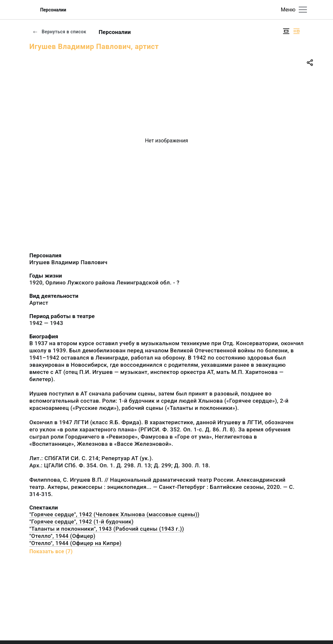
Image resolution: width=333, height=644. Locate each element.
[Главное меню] (303, 10)
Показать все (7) (51, 551)
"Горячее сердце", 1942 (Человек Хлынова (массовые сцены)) (114, 514)
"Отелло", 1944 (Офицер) (62, 536)
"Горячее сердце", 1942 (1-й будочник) (82, 522)
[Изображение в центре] (286, 31)
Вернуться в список (59, 32)
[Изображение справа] (296, 31)
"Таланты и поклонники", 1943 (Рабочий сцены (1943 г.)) (107, 529)
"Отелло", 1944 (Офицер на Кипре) (76, 543)
